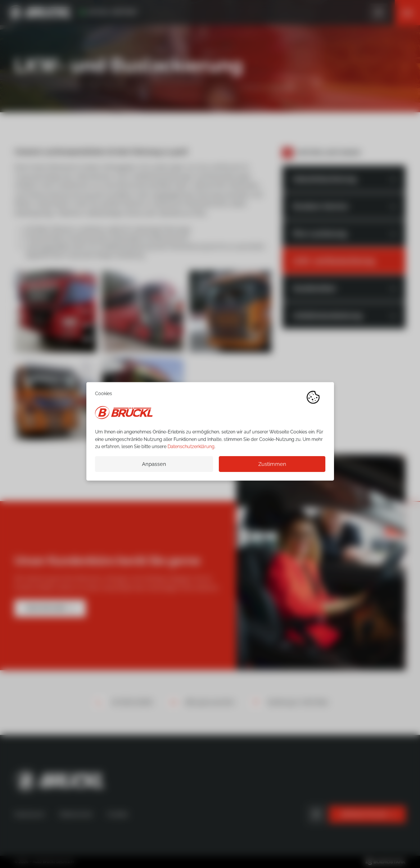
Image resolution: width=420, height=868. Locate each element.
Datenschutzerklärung (191, 449)
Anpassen (154, 467)
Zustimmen (272, 467)
